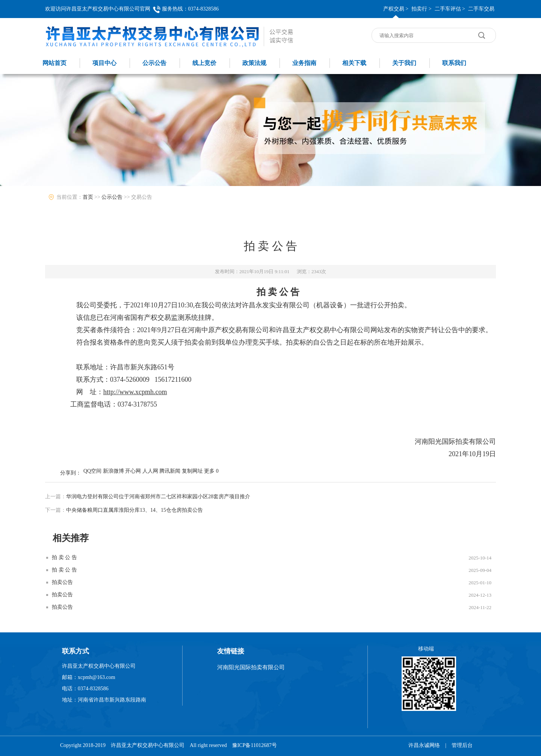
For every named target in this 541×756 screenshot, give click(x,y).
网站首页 (54, 63)
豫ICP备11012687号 (255, 745)
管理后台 (462, 745)
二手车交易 (481, 9)
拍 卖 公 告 (64, 557)
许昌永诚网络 (424, 745)
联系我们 (454, 63)
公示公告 (154, 63)
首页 (88, 197)
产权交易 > (396, 9)
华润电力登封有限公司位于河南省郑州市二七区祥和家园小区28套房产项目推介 (158, 497)
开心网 (133, 471)
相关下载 (354, 63)
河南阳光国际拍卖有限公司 (251, 667)
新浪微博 (113, 471)
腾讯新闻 (170, 471)
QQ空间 (92, 471)
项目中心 (104, 63)
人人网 (150, 471)
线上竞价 (204, 63)
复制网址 (192, 471)
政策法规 (254, 63)
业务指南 (304, 63)
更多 (209, 471)
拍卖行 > (421, 9)
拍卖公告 (62, 582)
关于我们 (404, 63)
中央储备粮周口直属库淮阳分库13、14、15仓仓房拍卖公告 (134, 510)
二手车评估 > (450, 9)
